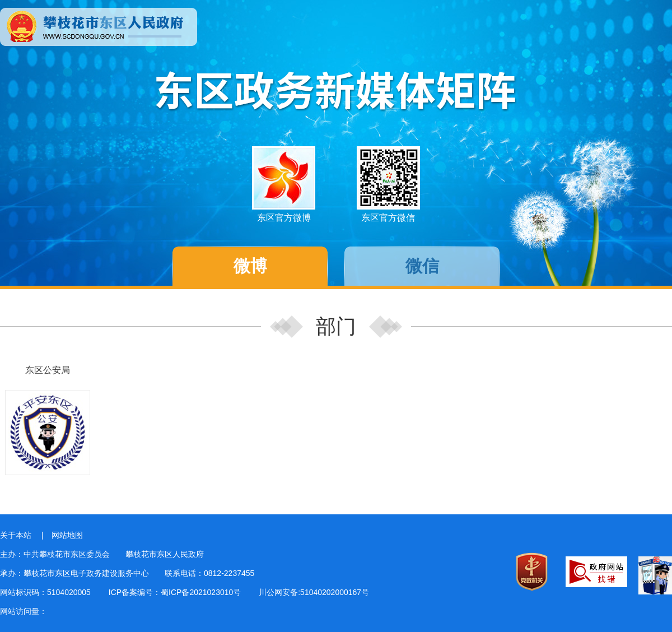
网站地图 (67, 535)
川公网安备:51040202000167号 (314, 592)
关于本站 (16, 535)
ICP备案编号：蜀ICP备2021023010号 (175, 592)
